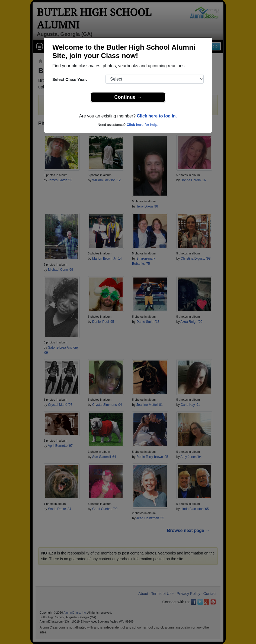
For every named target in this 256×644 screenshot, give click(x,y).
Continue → (128, 97)
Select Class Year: (70, 79)
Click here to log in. (157, 116)
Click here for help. (143, 125)
